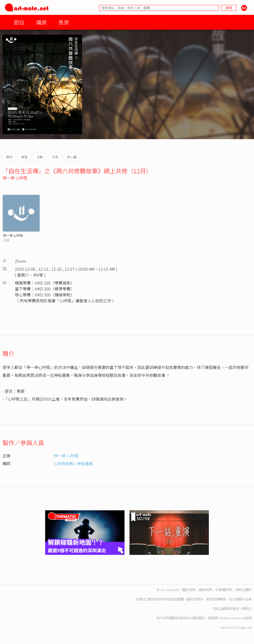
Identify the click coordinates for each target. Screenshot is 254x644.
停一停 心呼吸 (15, 178)
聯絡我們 (205, 590)
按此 (248, 608)
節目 (19, 22)
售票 (64, 22)
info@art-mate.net (231, 618)
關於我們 (189, 590)
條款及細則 (243, 590)
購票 (41, 22)
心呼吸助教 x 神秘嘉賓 (73, 464)
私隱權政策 (224, 590)
